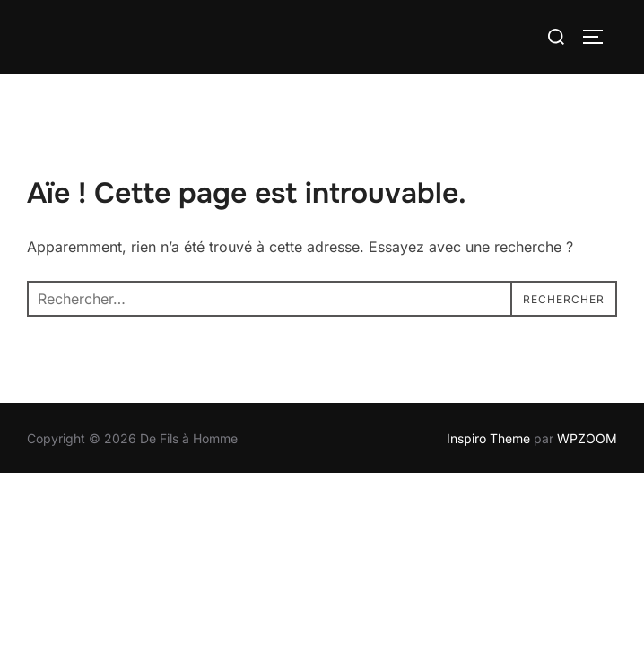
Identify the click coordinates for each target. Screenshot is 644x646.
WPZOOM (587, 438)
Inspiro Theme (488, 438)
